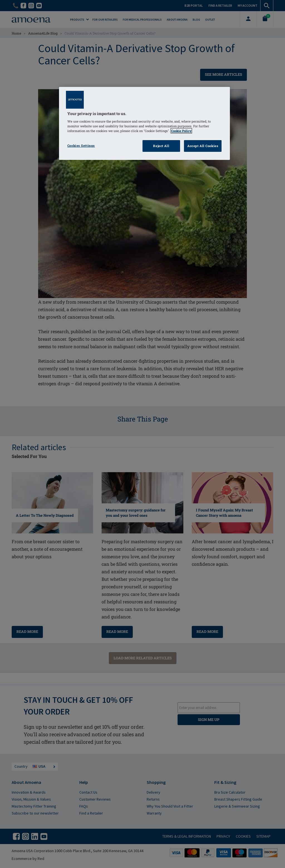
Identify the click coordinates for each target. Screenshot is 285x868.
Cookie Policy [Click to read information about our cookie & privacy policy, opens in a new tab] (181, 131)
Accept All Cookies (203, 146)
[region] (144, 124)
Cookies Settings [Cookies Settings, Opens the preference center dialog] (81, 146)
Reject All (161, 146)
